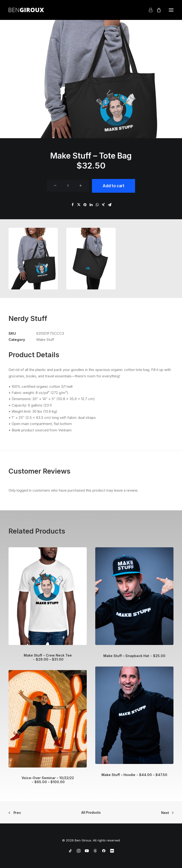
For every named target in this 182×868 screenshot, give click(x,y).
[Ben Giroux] (26, 10)
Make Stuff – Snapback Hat (134, 656)
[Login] (148, 10)
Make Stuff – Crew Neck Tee (48, 657)
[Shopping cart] (157, 10)
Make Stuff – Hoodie (134, 775)
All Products (91, 812)
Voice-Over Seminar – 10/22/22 (48, 780)
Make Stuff (45, 340)
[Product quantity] (68, 186)
